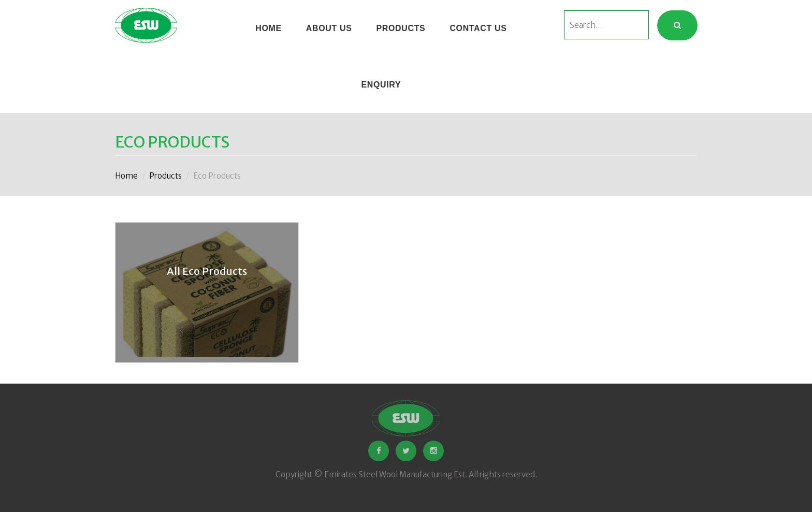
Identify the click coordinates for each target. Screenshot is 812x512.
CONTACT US (478, 28)
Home (126, 176)
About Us (329, 28)
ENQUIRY (381, 85)
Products (401, 28)
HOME (269, 28)
